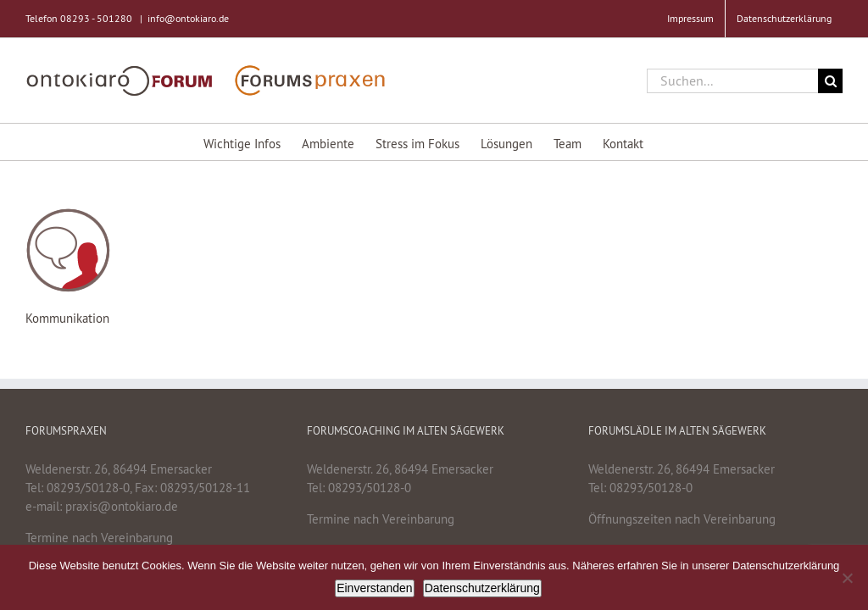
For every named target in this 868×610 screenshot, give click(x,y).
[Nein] (847, 578)
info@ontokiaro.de (188, 18)
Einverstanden (375, 588)
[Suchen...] (732, 81)
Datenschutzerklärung (482, 588)
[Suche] (830, 81)
